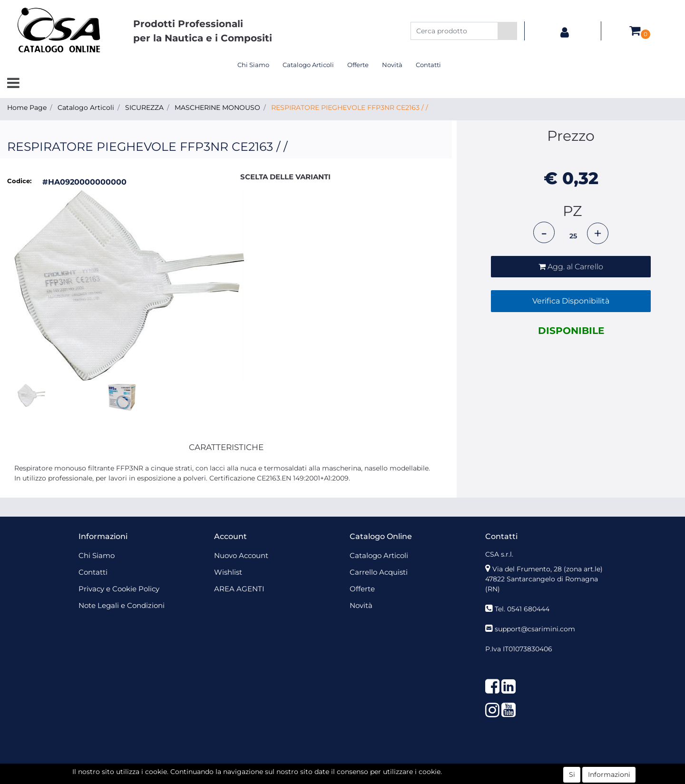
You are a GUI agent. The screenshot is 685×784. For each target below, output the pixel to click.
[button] (507, 31)
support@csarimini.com (535, 629)
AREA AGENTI (239, 589)
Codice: (19, 181)
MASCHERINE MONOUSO (217, 108)
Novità (392, 65)
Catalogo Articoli (308, 65)
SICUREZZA (144, 108)
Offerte (358, 65)
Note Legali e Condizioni (122, 605)
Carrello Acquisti (379, 572)
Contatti (428, 65)
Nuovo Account (241, 555)
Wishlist (228, 572)
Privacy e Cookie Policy (119, 589)
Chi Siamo (253, 65)
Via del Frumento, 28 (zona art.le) (548, 569)
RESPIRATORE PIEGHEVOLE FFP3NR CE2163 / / (350, 108)
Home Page (27, 108)
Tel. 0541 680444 (522, 609)
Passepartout (363, 769)
